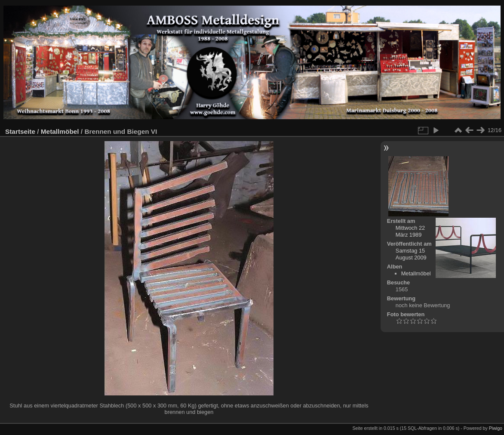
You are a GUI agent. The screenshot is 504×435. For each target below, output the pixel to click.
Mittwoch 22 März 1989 (410, 231)
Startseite (20, 131)
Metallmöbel (60, 131)
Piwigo (496, 428)
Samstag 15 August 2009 (411, 254)
